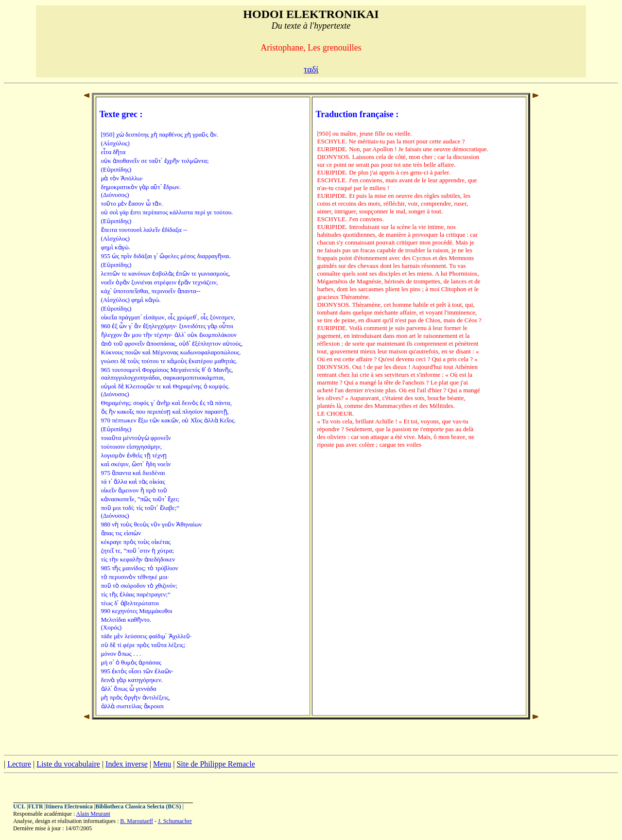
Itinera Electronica (69, 806)
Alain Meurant (93, 814)
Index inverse (127, 764)
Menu (162, 764)
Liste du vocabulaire (68, 764)
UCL (19, 806)
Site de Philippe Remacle (216, 764)
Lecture (19, 764)
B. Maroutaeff (137, 821)
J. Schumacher (175, 821)
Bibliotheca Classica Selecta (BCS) (138, 806)
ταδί (311, 70)
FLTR (36, 806)
